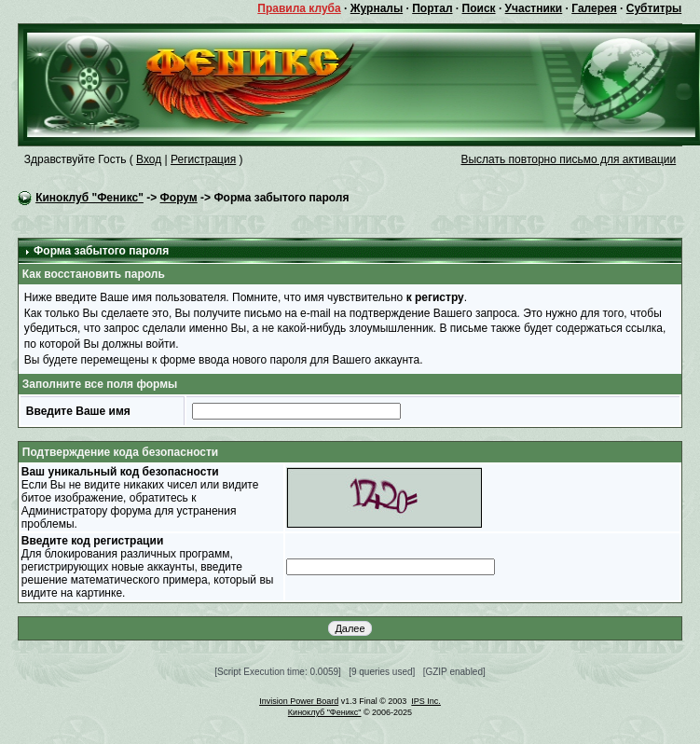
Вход (149, 159)
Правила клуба (299, 8)
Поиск (479, 8)
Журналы (377, 8)
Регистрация (203, 159)
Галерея (594, 8)
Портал (432, 8)
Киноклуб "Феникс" (89, 198)
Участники (534, 8)
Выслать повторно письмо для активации (568, 159)
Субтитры (654, 8)
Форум (179, 198)
